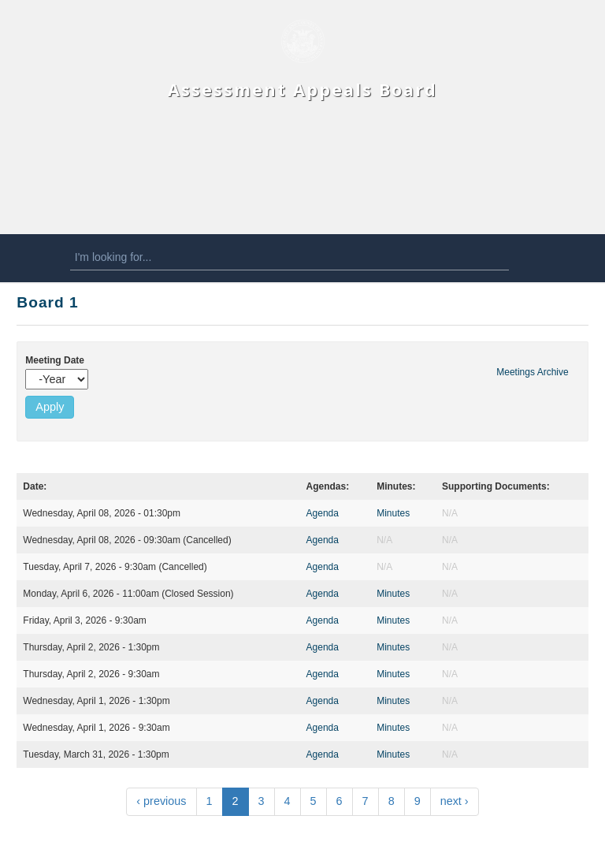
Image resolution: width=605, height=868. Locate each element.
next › (455, 801)
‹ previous (161, 801)
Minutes (393, 513)
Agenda (323, 513)
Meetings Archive (532, 372)
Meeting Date (55, 360)
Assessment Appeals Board (302, 89)
